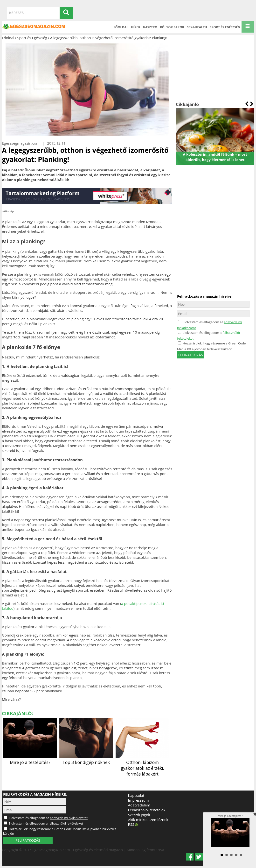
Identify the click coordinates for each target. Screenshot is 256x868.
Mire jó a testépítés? (30, 759)
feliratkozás (191, 355)
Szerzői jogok (139, 815)
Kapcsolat (136, 795)
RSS (133, 824)
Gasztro (150, 27)
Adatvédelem (139, 805)
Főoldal (121, 27)
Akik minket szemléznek (148, 819)
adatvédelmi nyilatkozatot (69, 818)
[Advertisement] (215, 71)
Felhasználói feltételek (147, 810)
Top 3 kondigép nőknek (86, 759)
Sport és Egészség (225, 27)
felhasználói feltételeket (66, 823)
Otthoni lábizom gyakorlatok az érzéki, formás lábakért (142, 765)
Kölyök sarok (172, 27)
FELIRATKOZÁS (28, 840)
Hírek (136, 27)
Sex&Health (197, 27)
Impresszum (138, 800)
